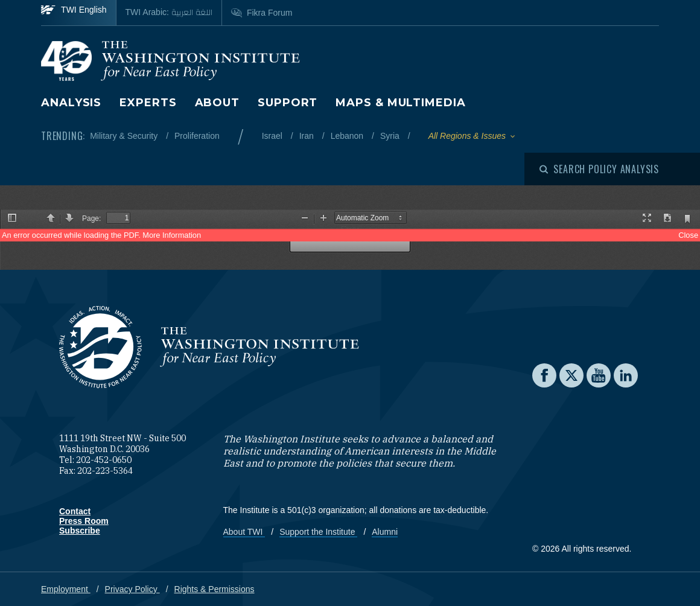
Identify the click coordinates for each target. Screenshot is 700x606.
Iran (308, 136)
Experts (148, 103)
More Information (172, 235)
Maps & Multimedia (400, 103)
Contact (75, 511)
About (218, 103)
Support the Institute (318, 532)
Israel (273, 136)
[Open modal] (599, 169)
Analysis (71, 103)
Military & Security (125, 136)
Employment (66, 589)
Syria (391, 136)
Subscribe (80, 531)
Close (688, 235)
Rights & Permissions (215, 589)
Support (288, 103)
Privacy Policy (132, 589)
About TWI (244, 532)
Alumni (385, 532)
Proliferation (197, 136)
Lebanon (348, 136)
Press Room (84, 521)
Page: (91, 218)
